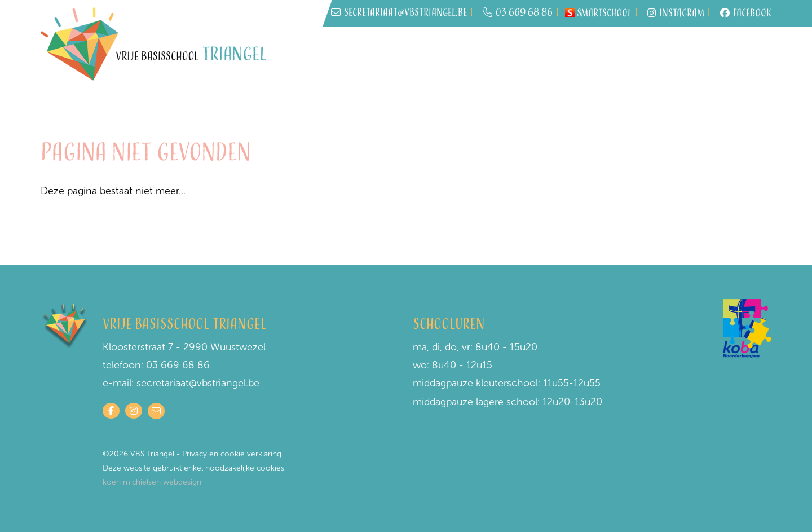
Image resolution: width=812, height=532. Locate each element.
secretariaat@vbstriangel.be (198, 383)
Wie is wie (543, 56)
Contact (738, 57)
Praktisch (597, 56)
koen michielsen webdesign (152, 482)
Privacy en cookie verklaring (232, 454)
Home (437, 56)
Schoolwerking (665, 56)
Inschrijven (485, 56)
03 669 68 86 (518, 13)
